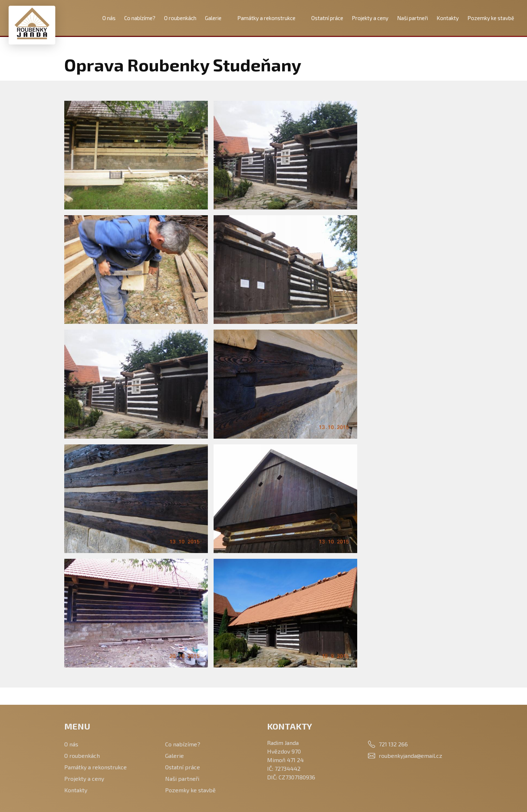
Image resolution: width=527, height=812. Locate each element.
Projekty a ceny (370, 18)
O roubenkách (180, 18)
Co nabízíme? (140, 18)
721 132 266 (393, 744)
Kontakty (448, 18)
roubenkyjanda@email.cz (411, 756)
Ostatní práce (327, 18)
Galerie (213, 18)
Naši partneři (412, 18)
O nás (109, 18)
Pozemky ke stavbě (491, 18)
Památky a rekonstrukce (266, 18)
